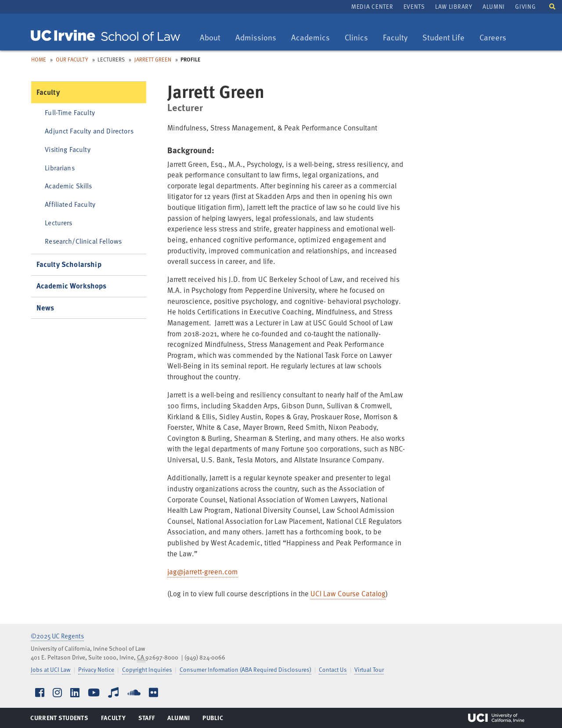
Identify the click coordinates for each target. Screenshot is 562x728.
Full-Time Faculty (70, 112)
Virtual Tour (369, 669)
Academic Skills (68, 186)
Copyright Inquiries (147, 669)
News (45, 308)
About (213, 38)
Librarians (60, 168)
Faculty (398, 38)
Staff (149, 720)
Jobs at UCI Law (51, 669)
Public (213, 720)
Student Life (443, 38)
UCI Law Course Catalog (348, 593)
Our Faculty (72, 59)
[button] (552, 6)
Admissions (256, 38)
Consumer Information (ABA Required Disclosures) (245, 669)
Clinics (359, 38)
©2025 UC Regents (57, 636)
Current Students (59, 720)
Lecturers (58, 222)
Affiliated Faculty (70, 204)
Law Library (454, 6)
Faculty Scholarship (69, 264)
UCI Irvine (496, 718)
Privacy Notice (96, 669)
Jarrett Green (153, 59)
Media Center (372, 6)
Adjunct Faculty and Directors (89, 131)
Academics (310, 38)
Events (414, 6)
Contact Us (333, 669)
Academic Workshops (72, 286)
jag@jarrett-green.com (203, 571)
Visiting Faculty (67, 149)
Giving (525, 6)
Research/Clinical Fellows (83, 241)
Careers (496, 38)
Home (39, 59)
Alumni (494, 6)
